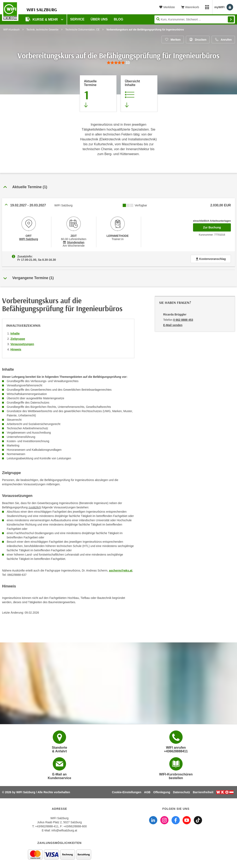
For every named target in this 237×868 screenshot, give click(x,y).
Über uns (99, 19)
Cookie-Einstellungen (127, 792)
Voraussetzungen (22, 344)
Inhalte (15, 333)
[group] (118, 63)
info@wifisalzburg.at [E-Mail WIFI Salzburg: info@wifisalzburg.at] (64, 830)
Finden (231, 19)
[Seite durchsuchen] (195, 19)
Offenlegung (162, 792)
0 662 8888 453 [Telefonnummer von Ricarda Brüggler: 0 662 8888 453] (183, 320)
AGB (147, 792)
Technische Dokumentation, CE (82, 30)
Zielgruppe (18, 339)
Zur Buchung (217, 226)
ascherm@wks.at (121, 570)
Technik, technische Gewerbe (42, 30)
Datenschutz (181, 792)
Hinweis (16, 349)
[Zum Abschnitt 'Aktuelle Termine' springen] (98, 94)
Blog (119, 19)
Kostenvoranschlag (211, 259)
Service (77, 19)
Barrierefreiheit (203, 792)
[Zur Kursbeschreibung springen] (139, 94)
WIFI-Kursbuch (11, 30)
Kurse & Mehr (42, 19)
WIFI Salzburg (29, 239)
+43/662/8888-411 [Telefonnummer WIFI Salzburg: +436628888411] (47, 826)
